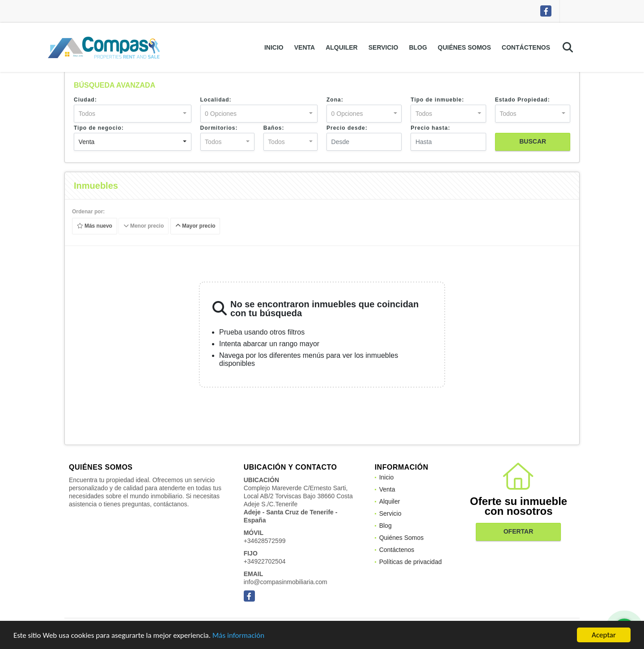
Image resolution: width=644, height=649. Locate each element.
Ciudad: (85, 100)
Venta (305, 47)
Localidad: (216, 100)
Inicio (274, 47)
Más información (238, 636)
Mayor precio (195, 226)
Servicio (383, 47)
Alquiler (342, 47)
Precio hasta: (430, 128)
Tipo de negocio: (99, 128)
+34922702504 (265, 561)
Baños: (274, 128)
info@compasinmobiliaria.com (286, 582)
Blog (418, 47)
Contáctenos (526, 47)
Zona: (335, 100)
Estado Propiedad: (523, 100)
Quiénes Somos (464, 47)
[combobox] (133, 114)
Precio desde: (347, 128)
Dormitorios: (219, 128)
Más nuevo (95, 226)
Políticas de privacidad (411, 562)
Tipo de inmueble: (437, 100)
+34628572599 (265, 541)
